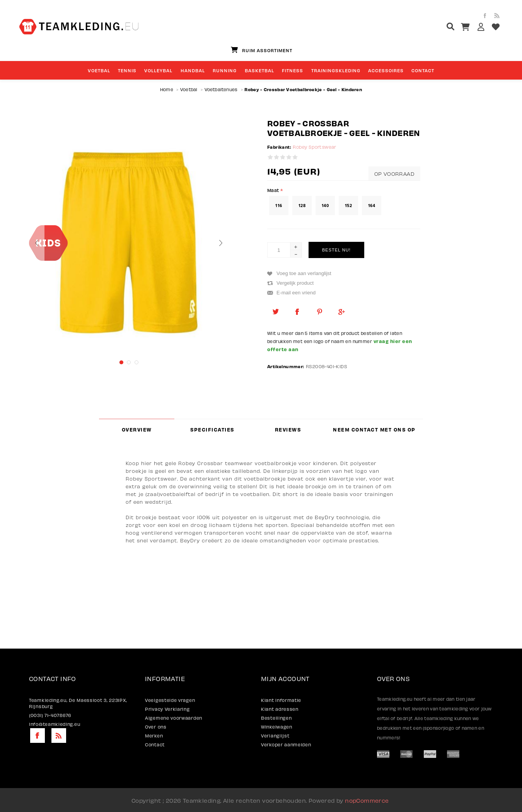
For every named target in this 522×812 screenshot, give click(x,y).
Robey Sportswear (314, 147)
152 (348, 206)
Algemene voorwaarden (174, 718)
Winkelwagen (277, 727)
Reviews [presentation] (288, 430)
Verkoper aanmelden (286, 744)
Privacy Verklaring (167, 709)
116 (279, 206)
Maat (274, 190)
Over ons (156, 727)
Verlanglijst (275, 736)
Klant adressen (280, 709)
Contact (155, 744)
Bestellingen (276, 718)
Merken (154, 736)
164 (372, 206)
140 (325, 206)
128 (302, 206)
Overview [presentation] (137, 430)
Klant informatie (281, 700)
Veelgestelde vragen (170, 700)
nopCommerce (367, 800)
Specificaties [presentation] (212, 430)
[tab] (137, 429)
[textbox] (436, 28)
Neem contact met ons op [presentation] (374, 430)
